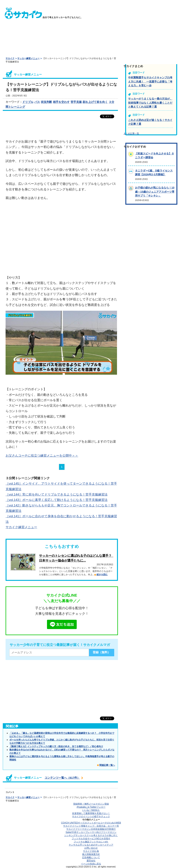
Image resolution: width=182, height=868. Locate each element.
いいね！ (91, 810)
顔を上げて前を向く (95, 102)
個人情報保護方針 (91, 854)
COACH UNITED (91, 823)
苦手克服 (76, 102)
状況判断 (46, 102)
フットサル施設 (91, 842)
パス (37, 102)
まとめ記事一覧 (131, 133)
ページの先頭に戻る (91, 864)
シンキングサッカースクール (91, 835)
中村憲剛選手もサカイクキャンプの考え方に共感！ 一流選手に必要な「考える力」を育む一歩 (150, 81)
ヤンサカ (91, 845)
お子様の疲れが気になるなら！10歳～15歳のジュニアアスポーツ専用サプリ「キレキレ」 (155, 192)
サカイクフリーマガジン (91, 829)
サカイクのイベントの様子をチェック (91, 816)
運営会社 (91, 861)
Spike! (91, 832)
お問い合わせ (91, 848)
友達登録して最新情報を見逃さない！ (91, 813)
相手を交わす (61, 102)
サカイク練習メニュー (21, 527)
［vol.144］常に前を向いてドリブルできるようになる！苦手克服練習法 (57, 494)
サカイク (10, 58)
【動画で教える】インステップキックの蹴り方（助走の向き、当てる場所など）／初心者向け (56, 746)
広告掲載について (91, 857)
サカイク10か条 (91, 851)
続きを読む (102, 575)
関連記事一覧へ (107, 765)
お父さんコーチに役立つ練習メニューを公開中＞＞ (42, 456)
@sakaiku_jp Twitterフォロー (91, 807)
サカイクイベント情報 (91, 826)
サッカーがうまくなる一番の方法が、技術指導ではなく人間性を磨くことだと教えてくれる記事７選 (150, 103)
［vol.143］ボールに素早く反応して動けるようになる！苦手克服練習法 (57, 500)
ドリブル (28, 102)
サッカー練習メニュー (28, 58)
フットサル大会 (91, 839)
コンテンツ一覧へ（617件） (62, 778)
